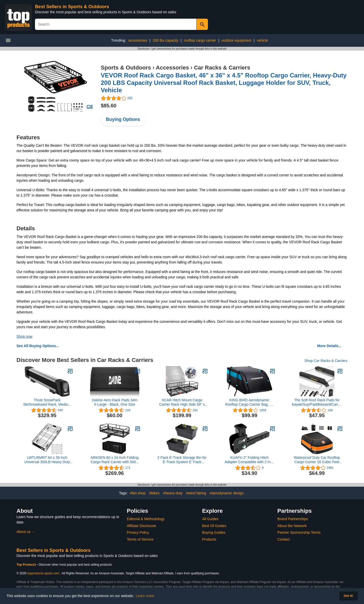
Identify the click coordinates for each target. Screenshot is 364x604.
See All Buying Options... (38, 346)
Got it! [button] (348, 596)
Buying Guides (214, 532)
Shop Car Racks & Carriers (326, 361)
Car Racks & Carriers (222, 68)
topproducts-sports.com (43, 573)
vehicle (262, 40)
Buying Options (123, 119)
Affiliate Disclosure (142, 526)
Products (209, 539)
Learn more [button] (145, 596)
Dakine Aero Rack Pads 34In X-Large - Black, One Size (115, 402)
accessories (138, 40)
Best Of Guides (214, 526)
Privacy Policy (138, 532)
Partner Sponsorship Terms (299, 532)
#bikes (154, 493)
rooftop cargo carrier (200, 40)
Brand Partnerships (293, 519)
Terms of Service (140, 539)
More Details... (329, 346)
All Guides (210, 519)
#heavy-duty (173, 493)
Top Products (27, 565)
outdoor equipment (236, 40)
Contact (284, 539)
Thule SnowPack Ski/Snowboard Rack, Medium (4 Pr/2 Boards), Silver (47, 402)
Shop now (25, 336)
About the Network (292, 526)
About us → (26, 532)
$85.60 (109, 106)
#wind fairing (196, 493)
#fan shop (138, 493)
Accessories (172, 68)
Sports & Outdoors (126, 68)
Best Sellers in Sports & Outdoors (72, 7)
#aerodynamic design (227, 493)
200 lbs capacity (166, 40)
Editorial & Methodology (146, 519)
